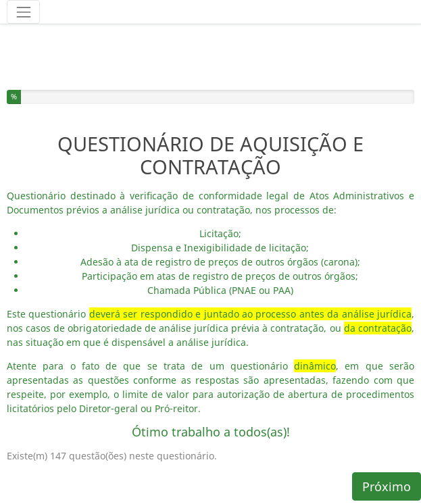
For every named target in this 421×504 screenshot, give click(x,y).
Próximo (387, 486)
